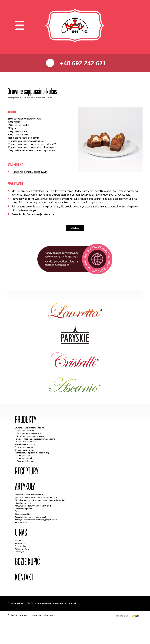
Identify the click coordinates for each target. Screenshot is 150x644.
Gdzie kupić (27, 562)
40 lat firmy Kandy (23, 549)
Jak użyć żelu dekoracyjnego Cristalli (31, 517)
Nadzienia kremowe (25, 431)
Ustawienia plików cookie (43, 615)
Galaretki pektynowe (24, 447)
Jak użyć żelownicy (23, 522)
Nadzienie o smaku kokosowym (29, 172)
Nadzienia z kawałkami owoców (30, 436)
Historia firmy (21, 543)
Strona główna (13, 98)
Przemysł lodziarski (25, 461)
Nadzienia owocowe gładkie (29, 433)
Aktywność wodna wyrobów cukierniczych (33, 506)
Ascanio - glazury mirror (25, 444)
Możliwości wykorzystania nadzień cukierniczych (36, 497)
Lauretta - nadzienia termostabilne (30, 428)
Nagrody (19, 541)
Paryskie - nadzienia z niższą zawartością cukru (35, 439)
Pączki (18, 511)
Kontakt (24, 577)
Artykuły (25, 486)
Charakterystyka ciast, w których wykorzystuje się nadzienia (41, 500)
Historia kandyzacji (23, 503)
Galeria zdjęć (21, 546)
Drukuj (75, 228)
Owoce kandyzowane (24, 450)
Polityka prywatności (17, 615)
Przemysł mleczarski (25, 455)
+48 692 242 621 (82, 63)
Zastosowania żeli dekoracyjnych (29, 495)
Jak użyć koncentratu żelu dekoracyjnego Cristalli (36, 520)
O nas (21, 532)
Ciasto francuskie (22, 514)
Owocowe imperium (24, 508)
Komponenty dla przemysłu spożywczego (33, 453)
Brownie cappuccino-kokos (41, 98)
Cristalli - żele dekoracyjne (26, 442)
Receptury (25, 98)
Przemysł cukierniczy (26, 458)
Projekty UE (20, 552)
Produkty (26, 420)
